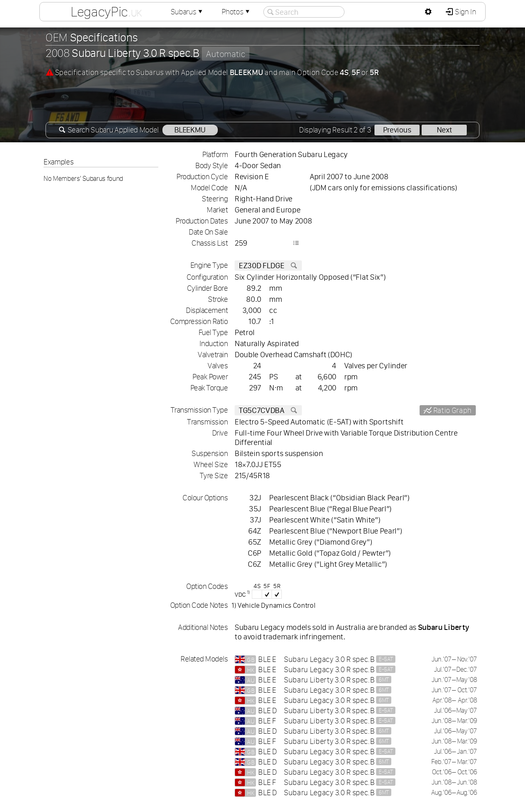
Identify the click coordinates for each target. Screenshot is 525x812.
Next (444, 130)
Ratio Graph (452, 410)
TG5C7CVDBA (268, 410)
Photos (236, 12)
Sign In (465, 12)
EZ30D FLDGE (268, 266)
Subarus (187, 12)
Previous (397, 130)
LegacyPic (106, 11)
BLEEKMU (190, 130)
